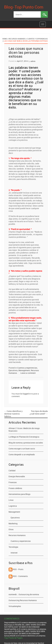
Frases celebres (15, 488)
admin (33, 61)
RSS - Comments (18, 576)
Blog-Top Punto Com (24, 7)
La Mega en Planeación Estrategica (24, 437)
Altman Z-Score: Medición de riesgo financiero (24, 430)
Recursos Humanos (17, 39)
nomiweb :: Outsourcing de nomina (24, 594)
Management (24, 370)
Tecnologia (13, 547)
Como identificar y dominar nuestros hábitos (13, 414)
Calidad (12, 471)
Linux (11, 500)
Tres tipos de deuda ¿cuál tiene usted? (39, 412)
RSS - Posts (16, 569)
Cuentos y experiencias (37, 39)
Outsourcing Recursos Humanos (23, 600)
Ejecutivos (13, 370)
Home (5, 39)
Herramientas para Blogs (19, 494)
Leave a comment (28, 373)
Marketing (13, 523)
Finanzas (13, 482)
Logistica (13, 506)
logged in (27, 394)
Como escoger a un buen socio (22, 449)
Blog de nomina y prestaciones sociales (26, 443)
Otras (11, 529)
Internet (14, 553)
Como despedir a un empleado (22, 454)
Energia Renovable (17, 476)
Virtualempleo (15, 606)
